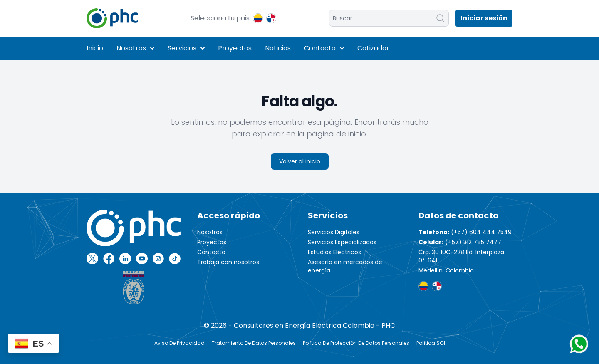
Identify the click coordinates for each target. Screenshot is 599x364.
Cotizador (373, 48)
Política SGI (431, 343)
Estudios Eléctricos (334, 252)
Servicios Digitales (334, 232)
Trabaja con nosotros (228, 262)
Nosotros (135, 48)
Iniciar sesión (484, 18)
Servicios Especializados (342, 242)
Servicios (186, 48)
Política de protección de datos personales (356, 343)
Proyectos (235, 48)
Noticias (278, 48)
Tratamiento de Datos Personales (254, 343)
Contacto (324, 48)
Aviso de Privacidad (179, 343)
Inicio (95, 48)
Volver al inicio (300, 161)
